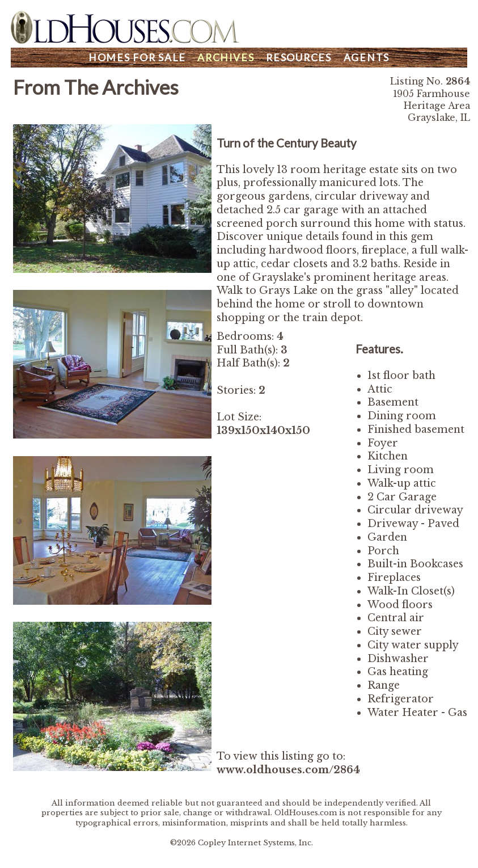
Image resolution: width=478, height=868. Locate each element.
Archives (226, 58)
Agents (367, 58)
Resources (299, 58)
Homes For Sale (137, 58)
